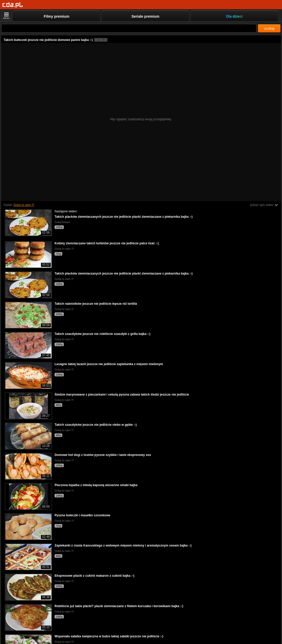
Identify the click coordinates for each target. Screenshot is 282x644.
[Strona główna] (13, 5)
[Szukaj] (129, 28)
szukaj (269, 28)
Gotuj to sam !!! (24, 205)
